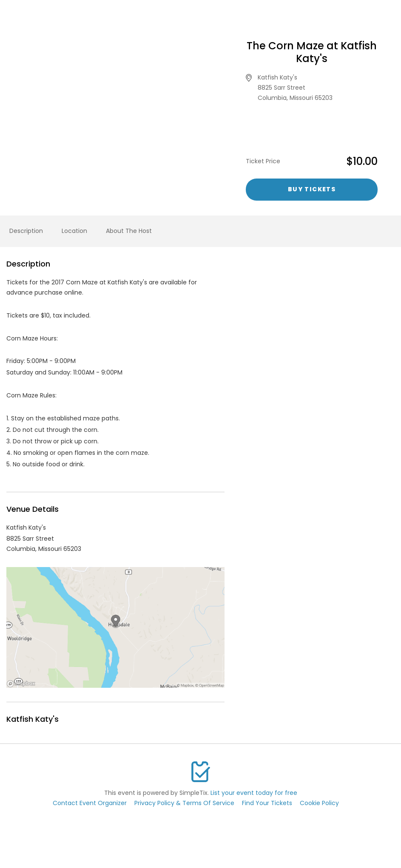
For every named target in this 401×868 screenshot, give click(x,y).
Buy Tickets (312, 189)
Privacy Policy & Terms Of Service (184, 803)
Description (26, 231)
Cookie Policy (319, 803)
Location (74, 231)
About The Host (129, 231)
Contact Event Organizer (90, 803)
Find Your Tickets (267, 803)
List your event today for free (254, 793)
